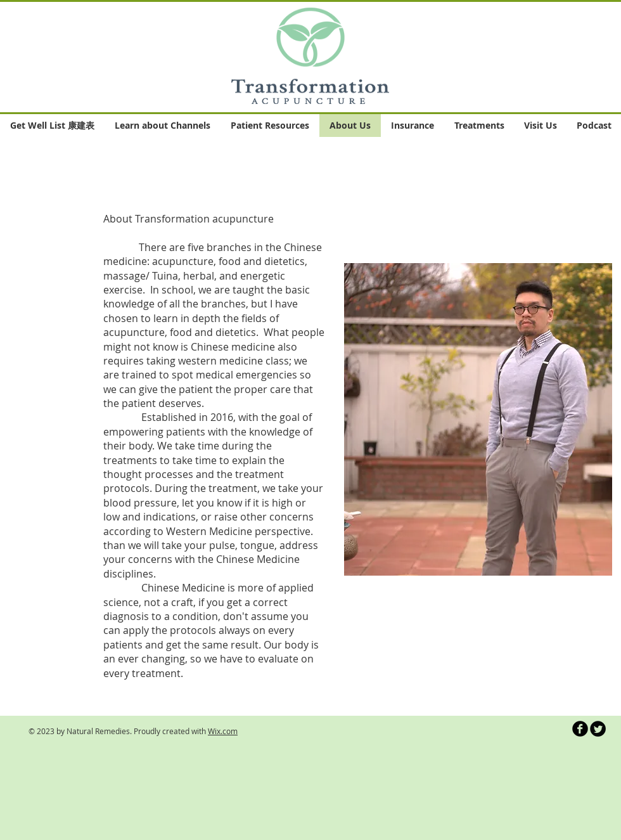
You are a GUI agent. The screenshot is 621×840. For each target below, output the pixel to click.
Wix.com (223, 731)
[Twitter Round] (598, 729)
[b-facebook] (580, 729)
